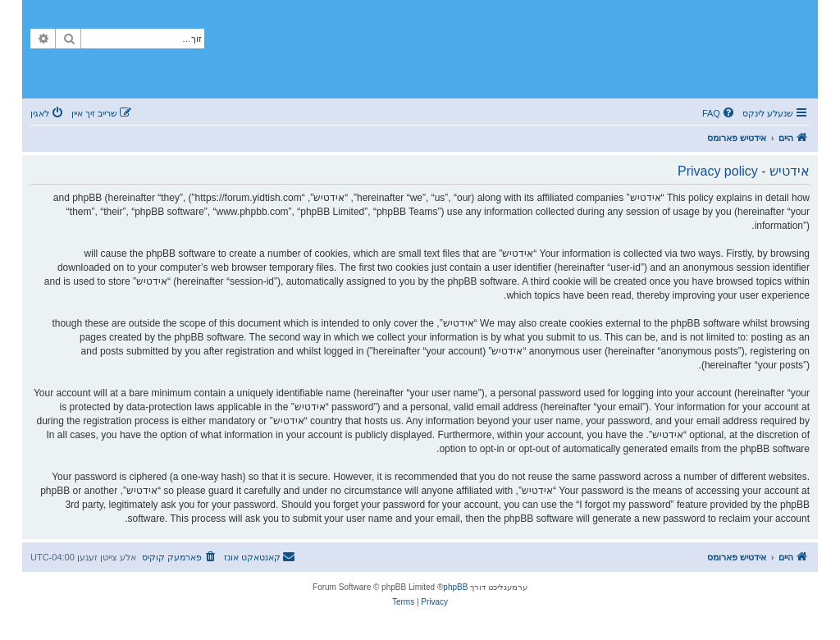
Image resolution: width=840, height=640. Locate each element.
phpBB (455, 587)
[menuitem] (719, 113)
